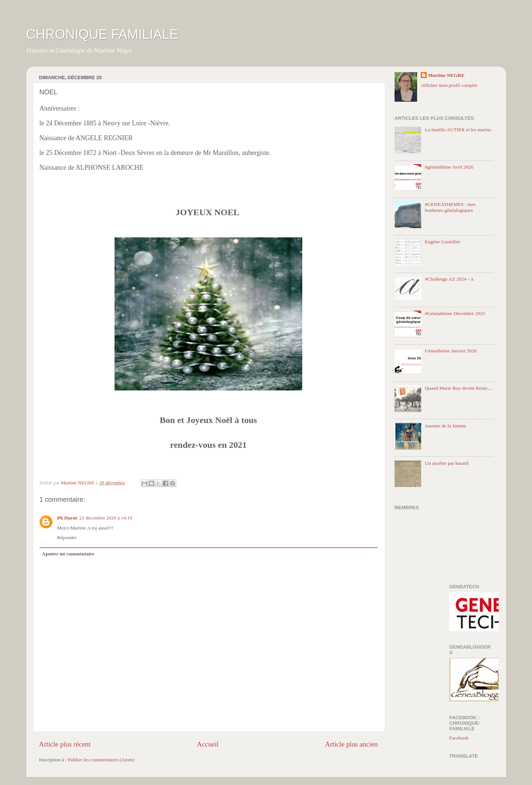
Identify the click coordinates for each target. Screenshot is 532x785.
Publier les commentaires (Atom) (101, 760)
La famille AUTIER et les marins (458, 130)
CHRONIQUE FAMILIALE (102, 34)
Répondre (67, 537)
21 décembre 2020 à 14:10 (106, 518)
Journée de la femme (446, 426)
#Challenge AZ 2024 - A (449, 279)
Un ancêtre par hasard (447, 463)
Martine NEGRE (446, 75)
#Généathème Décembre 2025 (455, 313)
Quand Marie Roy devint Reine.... (459, 388)
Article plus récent (65, 744)
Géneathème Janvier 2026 (451, 351)
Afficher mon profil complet (449, 85)
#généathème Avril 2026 (449, 167)
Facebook (459, 738)
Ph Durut (67, 518)
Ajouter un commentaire (68, 554)
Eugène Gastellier (443, 242)
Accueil (208, 744)
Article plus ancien (352, 744)
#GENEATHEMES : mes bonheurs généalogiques (450, 207)
